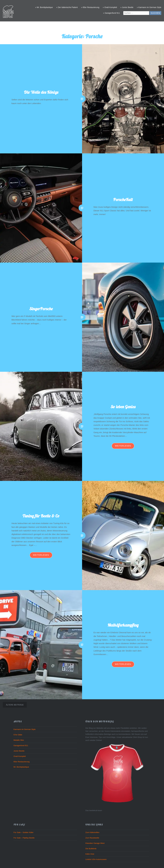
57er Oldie (18, 735)
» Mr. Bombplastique (44, 7)
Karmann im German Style (25, 729)
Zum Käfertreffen (92, 832)
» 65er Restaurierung (90, 7)
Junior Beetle (19, 751)
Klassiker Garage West (95, 843)
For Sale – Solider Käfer (24, 832)
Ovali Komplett (20, 756)
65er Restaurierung (22, 762)
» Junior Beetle (127, 7)
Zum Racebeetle (92, 838)
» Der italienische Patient (67, 7)
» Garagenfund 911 (111, 13)
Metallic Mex (19, 740)
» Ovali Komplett (110, 7)
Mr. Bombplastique (21, 767)
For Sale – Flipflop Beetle (24, 838)
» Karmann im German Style (149, 7)
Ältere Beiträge (15, 705)
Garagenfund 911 (21, 745)
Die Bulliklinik (91, 849)
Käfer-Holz (90, 854)
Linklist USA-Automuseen (96, 859)
